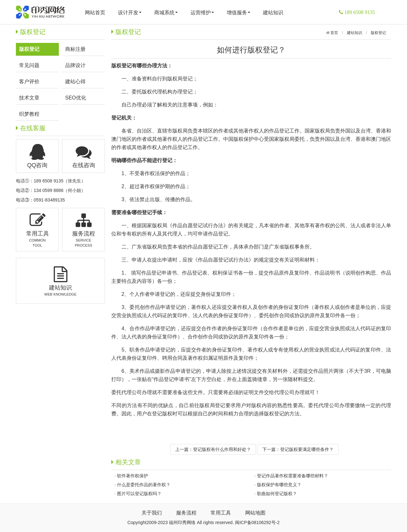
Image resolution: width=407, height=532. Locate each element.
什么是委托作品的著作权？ (144, 485)
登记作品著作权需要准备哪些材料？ (293, 476)
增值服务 (238, 13)
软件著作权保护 (133, 476)
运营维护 (202, 13)
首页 (334, 33)
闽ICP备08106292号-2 (257, 522)
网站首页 (95, 13)
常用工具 (221, 513)
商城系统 (166, 13)
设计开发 (130, 13)
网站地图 (255, 513)
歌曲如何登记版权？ (277, 494)
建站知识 (273, 13)
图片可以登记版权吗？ (139, 494)
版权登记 (378, 33)
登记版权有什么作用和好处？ (222, 449)
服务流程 (186, 513)
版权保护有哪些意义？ (279, 485)
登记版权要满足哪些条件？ (307, 449)
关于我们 (152, 513)
